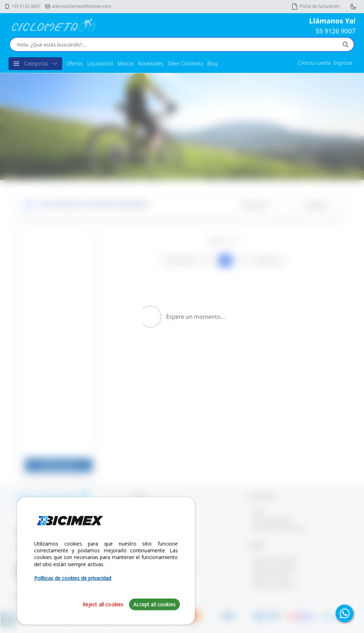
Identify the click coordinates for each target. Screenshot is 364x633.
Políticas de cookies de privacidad (73, 578)
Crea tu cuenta (314, 63)
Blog (212, 63)
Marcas (126, 63)
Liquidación (100, 63)
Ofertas (75, 63)
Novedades (151, 63)
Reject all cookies (103, 604)
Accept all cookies (154, 604)
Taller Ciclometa (185, 63)
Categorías (35, 64)
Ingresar (343, 63)
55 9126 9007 (336, 31)
